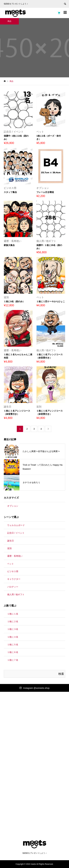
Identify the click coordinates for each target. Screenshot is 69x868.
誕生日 (11, 541)
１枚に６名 (13, 652)
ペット (11, 564)
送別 (9, 548)
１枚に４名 (13, 637)
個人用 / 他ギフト (16, 594)
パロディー (13, 587)
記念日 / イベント (16, 533)
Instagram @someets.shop (36, 688)
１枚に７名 (13, 660)
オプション (13, 506)
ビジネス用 (13, 571)
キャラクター (14, 579)
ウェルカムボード (16, 525)
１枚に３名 (13, 629)
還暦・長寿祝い (15, 556)
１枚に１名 (13, 614)
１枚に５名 (13, 645)
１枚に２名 (13, 621)
